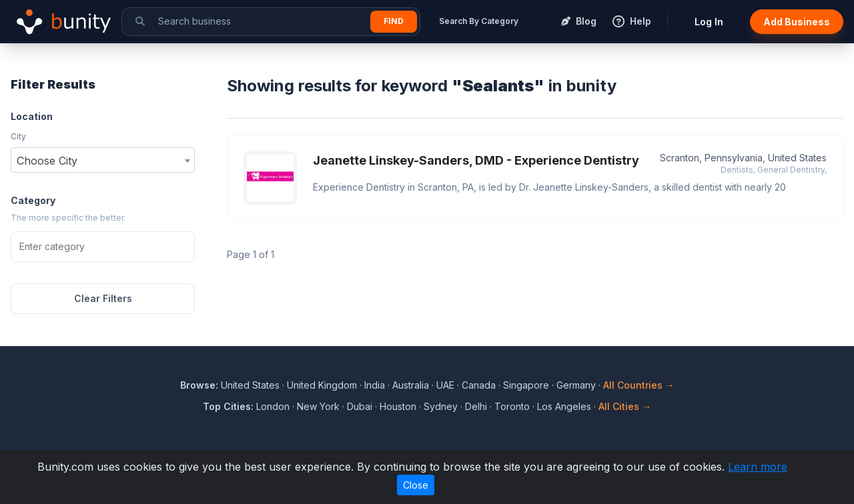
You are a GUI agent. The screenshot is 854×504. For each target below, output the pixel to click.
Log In (709, 22)
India (375, 385)
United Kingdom (322, 385)
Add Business (797, 22)
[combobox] (103, 160)
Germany (576, 385)
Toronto (512, 406)
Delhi (476, 406)
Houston (398, 406)
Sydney (441, 406)
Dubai (360, 406)
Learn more (758, 467)
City (18, 136)
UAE (445, 385)
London (273, 406)
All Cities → (625, 406)
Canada (479, 385)
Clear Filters (103, 298)
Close (416, 485)
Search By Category (479, 21)
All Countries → (639, 385)
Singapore (526, 385)
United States (250, 385)
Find (394, 21)
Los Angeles (564, 406)
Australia (411, 385)
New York (318, 406)
